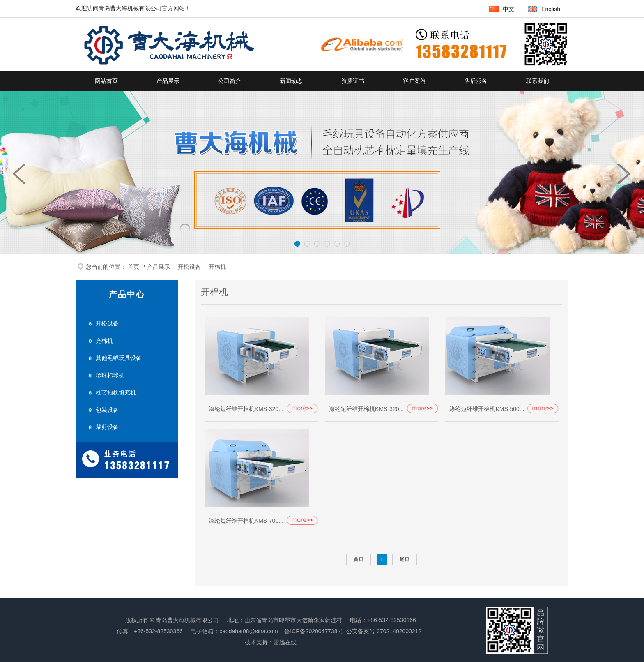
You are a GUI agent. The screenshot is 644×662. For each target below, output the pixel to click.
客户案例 (414, 81)
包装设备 (107, 410)
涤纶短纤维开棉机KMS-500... (487, 409)
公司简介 (230, 81)
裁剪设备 (107, 427)
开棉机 (217, 267)
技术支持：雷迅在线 (271, 642)
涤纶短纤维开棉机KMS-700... (246, 521)
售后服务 (476, 81)
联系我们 (538, 81)
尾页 (405, 559)
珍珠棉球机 (110, 375)
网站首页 (106, 81)
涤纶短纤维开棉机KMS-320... (246, 409)
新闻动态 (291, 81)
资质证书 (353, 81)
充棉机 (104, 341)
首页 (133, 267)
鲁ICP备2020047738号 (314, 631)
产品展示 (168, 81)
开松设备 (190, 267)
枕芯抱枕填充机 (116, 393)
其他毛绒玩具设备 (119, 358)
